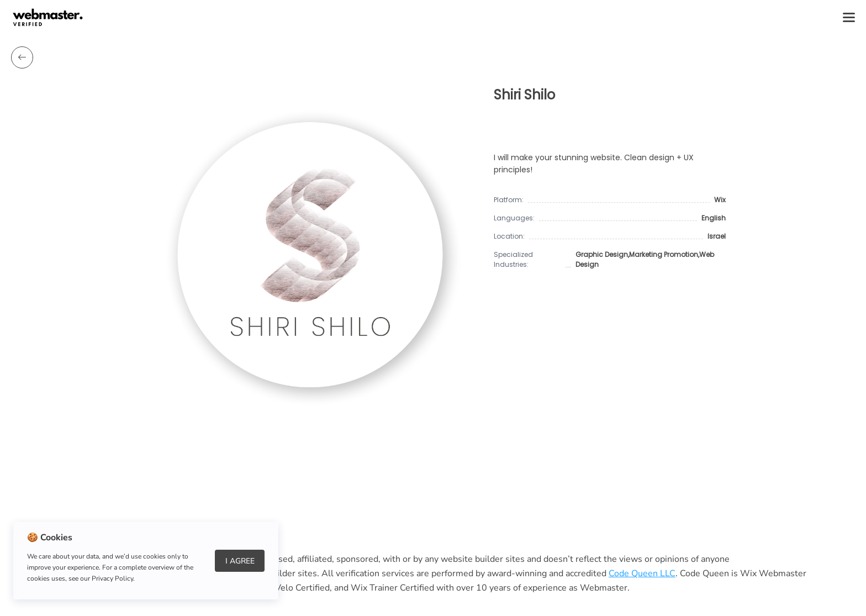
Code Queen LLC (642, 573)
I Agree (240, 561)
